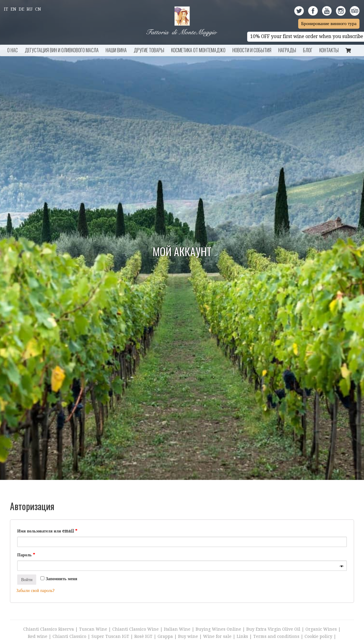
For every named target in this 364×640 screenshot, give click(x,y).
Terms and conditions (276, 636)
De (21, 9)
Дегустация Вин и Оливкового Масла (62, 50)
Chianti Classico (69, 636)
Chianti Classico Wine (136, 629)
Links (242, 636)
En (13, 9)
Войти (27, 580)
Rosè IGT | (146, 636)
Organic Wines (321, 629)
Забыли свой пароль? (35, 590)
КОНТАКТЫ (329, 50)
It (6, 9)
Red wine (38, 636)
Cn (38, 9)
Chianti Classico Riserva (49, 629)
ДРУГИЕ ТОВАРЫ (149, 50)
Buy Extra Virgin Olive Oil (273, 629)
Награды (287, 50)
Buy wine (188, 636)
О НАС (13, 50)
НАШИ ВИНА (116, 50)
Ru (30, 9)
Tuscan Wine (93, 629)
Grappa (165, 636)
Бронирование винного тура (329, 24)
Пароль (26, 555)
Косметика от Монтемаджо (198, 50)
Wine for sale (217, 636)
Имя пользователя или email (47, 531)
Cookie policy (318, 636)
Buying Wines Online (218, 629)
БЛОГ (308, 50)
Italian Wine (177, 629)
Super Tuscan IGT (110, 636)
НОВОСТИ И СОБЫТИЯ (252, 50)
